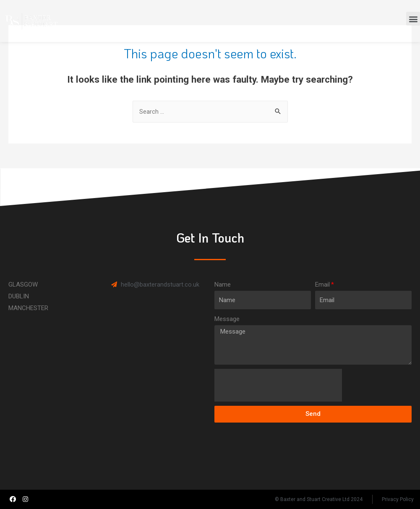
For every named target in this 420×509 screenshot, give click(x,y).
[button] (413, 19)
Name (223, 285)
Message (227, 319)
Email (322, 285)
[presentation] (278, 385)
